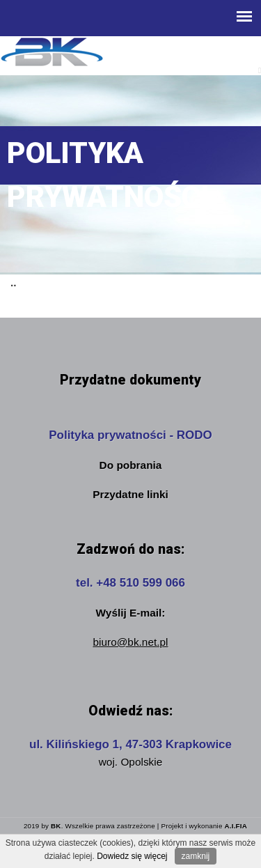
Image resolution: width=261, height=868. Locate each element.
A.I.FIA (236, 826)
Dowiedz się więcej (132, 856)
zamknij (196, 856)
